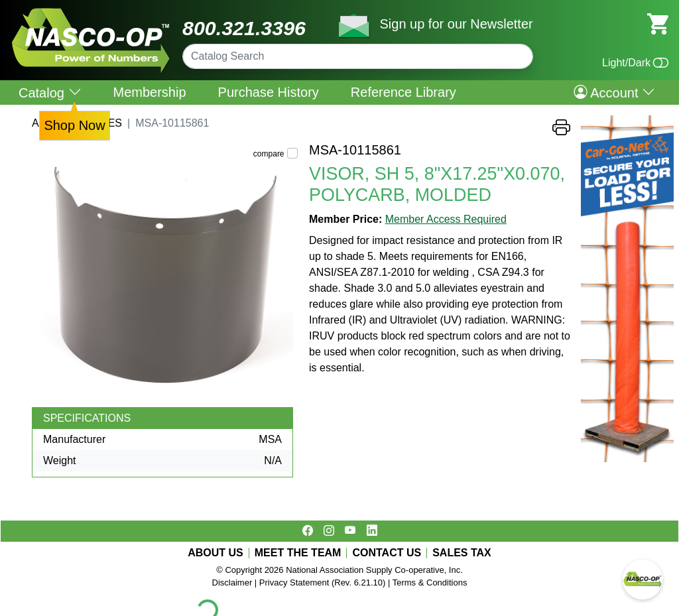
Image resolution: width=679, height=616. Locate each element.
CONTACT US (387, 553)
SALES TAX (462, 553)
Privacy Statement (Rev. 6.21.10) (323, 583)
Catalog (50, 92)
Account (614, 92)
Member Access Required (446, 219)
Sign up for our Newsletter (456, 24)
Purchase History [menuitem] (269, 92)
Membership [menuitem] (150, 92)
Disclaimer (232, 583)
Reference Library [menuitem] (403, 92)
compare (269, 154)
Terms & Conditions (430, 583)
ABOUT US (216, 553)
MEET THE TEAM (298, 553)
